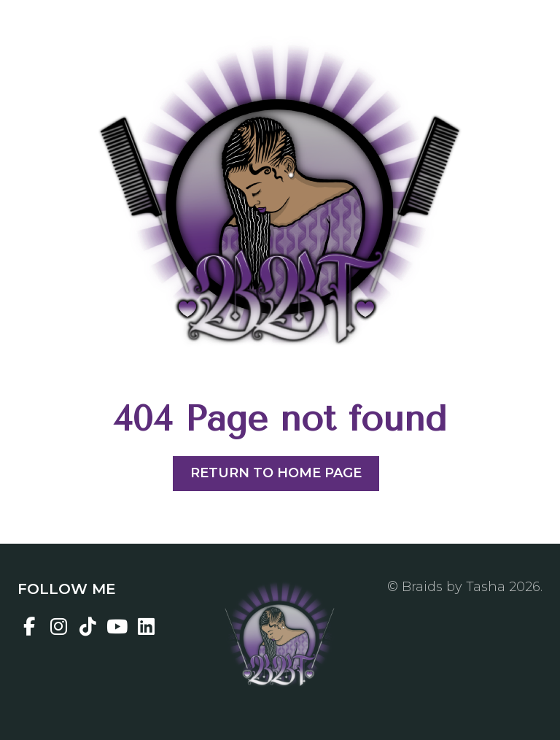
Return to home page (276, 473)
